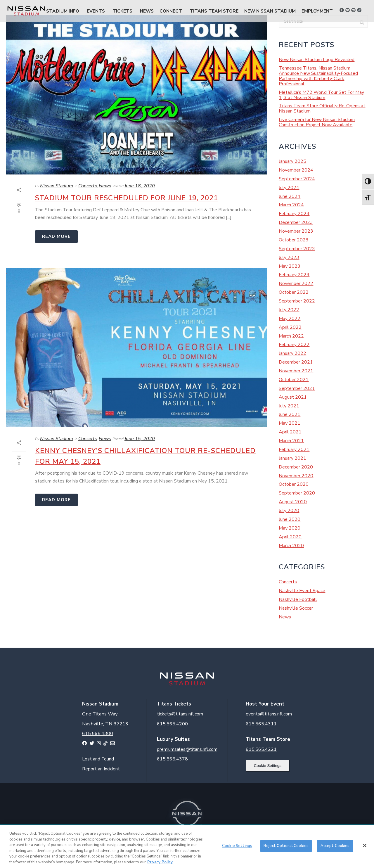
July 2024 (289, 188)
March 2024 (291, 205)
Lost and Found (98, 759)
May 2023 (290, 266)
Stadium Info (63, 11)
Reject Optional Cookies (286, 848)
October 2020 (294, 484)
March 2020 (291, 546)
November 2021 (296, 371)
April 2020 (290, 537)
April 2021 (290, 432)
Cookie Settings (268, 766)
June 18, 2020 (140, 186)
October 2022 (294, 292)
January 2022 (292, 353)
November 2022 (296, 283)
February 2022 (294, 345)
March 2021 (291, 441)
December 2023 (296, 222)
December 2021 (296, 362)
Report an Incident (101, 769)
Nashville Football (298, 599)
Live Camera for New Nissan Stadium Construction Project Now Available (317, 122)
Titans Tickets (174, 704)
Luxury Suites (173, 739)
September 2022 (297, 301)
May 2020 (290, 528)
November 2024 (296, 170)
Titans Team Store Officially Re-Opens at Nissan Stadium (322, 108)
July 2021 (289, 406)
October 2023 (294, 240)
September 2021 (297, 388)
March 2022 (291, 336)
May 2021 (290, 423)
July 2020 (289, 511)
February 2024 (294, 214)
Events (96, 11)
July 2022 (289, 310)
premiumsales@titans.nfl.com (187, 749)
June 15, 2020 (140, 439)
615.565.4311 (261, 724)
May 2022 (290, 319)
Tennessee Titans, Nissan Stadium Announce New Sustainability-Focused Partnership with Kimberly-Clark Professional (318, 76)
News (147, 11)
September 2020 (297, 493)
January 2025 (292, 161)
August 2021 (293, 397)
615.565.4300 (98, 734)
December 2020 (296, 467)
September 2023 (297, 249)
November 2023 (296, 231)
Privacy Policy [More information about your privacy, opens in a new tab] (160, 864)
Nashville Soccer (296, 608)
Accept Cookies (335, 848)
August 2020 (293, 502)
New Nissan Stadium (270, 11)
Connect (171, 11)
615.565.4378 (172, 759)
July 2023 (289, 257)
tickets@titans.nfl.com (180, 714)
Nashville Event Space (302, 591)
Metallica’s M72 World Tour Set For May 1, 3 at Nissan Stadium (321, 95)
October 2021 (294, 380)
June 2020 (290, 519)
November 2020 (296, 476)
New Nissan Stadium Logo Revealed (317, 60)
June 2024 (290, 196)
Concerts (88, 186)
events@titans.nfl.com (269, 714)
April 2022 (290, 327)
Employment (317, 11)
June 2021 (290, 414)
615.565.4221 (261, 749)
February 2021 (294, 449)
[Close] (365, 848)
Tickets (122, 11)
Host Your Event (265, 704)
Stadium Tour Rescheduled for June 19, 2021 (127, 198)
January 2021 (292, 458)
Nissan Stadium (57, 186)
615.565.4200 (172, 724)
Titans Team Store (214, 11)
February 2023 (294, 275)
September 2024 (297, 179)
